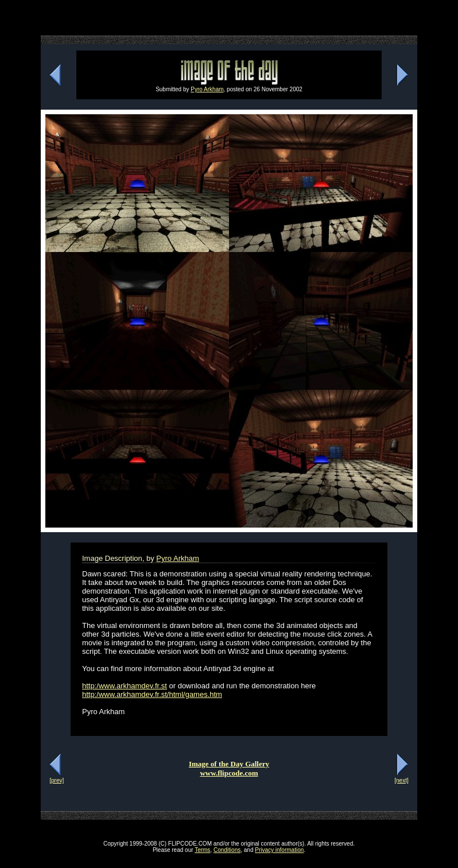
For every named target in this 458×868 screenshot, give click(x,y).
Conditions (227, 850)
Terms (202, 850)
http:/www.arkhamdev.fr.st (125, 686)
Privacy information (279, 850)
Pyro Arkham (207, 89)
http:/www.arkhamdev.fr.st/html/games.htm (152, 694)
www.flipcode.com (229, 773)
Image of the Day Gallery (229, 764)
